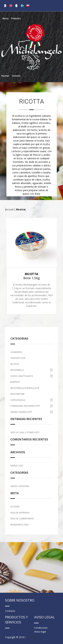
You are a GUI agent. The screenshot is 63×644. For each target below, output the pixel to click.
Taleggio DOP (18, 358)
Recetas (5, 76)
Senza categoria (20, 486)
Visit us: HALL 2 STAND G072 (25, 432)
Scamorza (16, 352)
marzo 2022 (17, 466)
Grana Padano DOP (21, 412)
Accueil (10, 209)
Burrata (15, 382)
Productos (16, 19)
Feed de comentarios (22, 519)
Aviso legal (40, 632)
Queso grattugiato (22, 376)
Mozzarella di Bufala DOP (25, 388)
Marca (5, 19)
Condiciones (41, 628)
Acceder (15, 507)
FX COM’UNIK (34, 637)
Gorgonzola (18, 400)
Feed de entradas (20, 513)
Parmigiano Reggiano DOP (25, 406)
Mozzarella (17, 370)
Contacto (16, 76)
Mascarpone (18, 394)
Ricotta (15, 364)
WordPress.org (20, 525)
